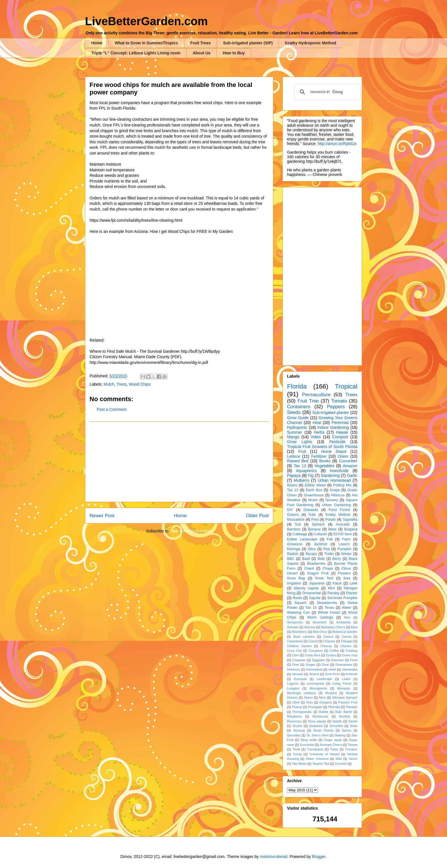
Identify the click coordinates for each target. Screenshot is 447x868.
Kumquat (300, 679)
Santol (353, 721)
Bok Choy (320, 632)
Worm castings (320, 617)
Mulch (109, 384)
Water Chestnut (317, 759)
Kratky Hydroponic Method (311, 43)
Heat (317, 423)
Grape (335, 490)
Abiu (347, 617)
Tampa (353, 745)
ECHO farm (343, 534)
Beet (354, 627)
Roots (297, 598)
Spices (347, 730)
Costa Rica (312, 655)
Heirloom (293, 669)
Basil (306, 559)
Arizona (310, 627)
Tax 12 (300, 466)
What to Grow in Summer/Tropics (146, 43)
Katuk (337, 583)
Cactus (328, 637)
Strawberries (327, 603)
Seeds (294, 412)
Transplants (315, 749)
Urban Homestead (334, 480)
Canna (346, 637)
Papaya (294, 475)
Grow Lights (300, 442)
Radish (293, 554)
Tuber (334, 749)
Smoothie (336, 726)
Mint (331, 588)
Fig (311, 475)
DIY (290, 510)
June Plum (332, 674)
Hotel (332, 669)
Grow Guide (298, 418)
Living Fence (342, 683)
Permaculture (316, 395)
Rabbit (323, 712)
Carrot (313, 641)
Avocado (343, 524)
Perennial (340, 423)
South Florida (324, 730)
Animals (293, 627)
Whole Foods (329, 613)
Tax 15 (311, 608)
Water (346, 608)
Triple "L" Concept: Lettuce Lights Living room (136, 53)
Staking (340, 735)
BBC (291, 559)
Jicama (314, 674)
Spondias (294, 735)
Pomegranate (302, 712)
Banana (314, 529)
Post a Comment (112, 409)
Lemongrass (315, 683)
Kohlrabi (352, 674)
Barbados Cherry (333, 627)
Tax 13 (293, 490)
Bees (332, 529)
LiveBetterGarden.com (146, 21)
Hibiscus (338, 495)
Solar (354, 726)
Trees (121, 384)
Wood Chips (140, 384)
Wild (339, 759)
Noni (322, 697)
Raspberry (294, 716)
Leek (354, 583)
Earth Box (314, 490)
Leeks (346, 679)
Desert (292, 573)
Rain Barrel (343, 712)
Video (316, 437)
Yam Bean (299, 764)
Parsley (333, 593)
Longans (293, 688)
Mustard (331, 693)
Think (296, 749)
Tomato (339, 401)
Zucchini (341, 764)
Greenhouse (314, 495)
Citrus (346, 568)
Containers (299, 407)
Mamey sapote (306, 588)
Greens (293, 515)
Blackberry (299, 632)
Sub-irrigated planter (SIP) (248, 43)
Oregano (326, 702)
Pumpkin (344, 549)
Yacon (353, 759)
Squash (301, 603)
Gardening (330, 475)
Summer (295, 432)
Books (325, 461)
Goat (325, 665)
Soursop (299, 730)
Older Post (257, 516)
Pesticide (337, 442)
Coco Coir (294, 651)
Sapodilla (350, 520)
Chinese (326, 646)
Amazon (350, 466)
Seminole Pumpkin (342, 598)
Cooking (352, 651)
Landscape (324, 679)
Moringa (294, 549)
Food (354, 660)
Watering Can (298, 613)
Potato (331, 520)
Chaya (328, 568)
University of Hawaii (324, 754)
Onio (310, 702)
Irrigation (294, 583)
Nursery (332, 500)
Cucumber (348, 461)
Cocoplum (316, 651)
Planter (352, 593)
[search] (327, 92)
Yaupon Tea (321, 764)
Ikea (347, 578)
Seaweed (316, 726)
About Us (201, 53)
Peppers (336, 407)
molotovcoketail (274, 857)
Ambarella (343, 622)
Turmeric (351, 749)
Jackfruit (320, 544)
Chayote (329, 641)
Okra (311, 549)
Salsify (337, 721)
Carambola (295, 641)
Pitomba (334, 707)
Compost (340, 437)
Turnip (297, 754)
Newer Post (102, 516)
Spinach (318, 524)
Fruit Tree (308, 401)
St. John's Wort (318, 735)
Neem (308, 697)
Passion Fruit (348, 702)
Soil (298, 524)
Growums (295, 544)
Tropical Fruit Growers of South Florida (322, 447)
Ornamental (311, 593)
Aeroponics (295, 622)
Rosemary (294, 721)
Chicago (347, 641)
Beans (292, 485)
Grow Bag (296, 578)
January (298, 674)
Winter (346, 554)
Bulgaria (351, 529)
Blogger (319, 857)
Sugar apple (333, 740)
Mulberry (301, 480)
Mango (293, 437)
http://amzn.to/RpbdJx (337, 144)
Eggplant (319, 660)
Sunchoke (307, 745)
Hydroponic (297, 427)
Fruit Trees (201, 43)
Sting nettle (309, 740)
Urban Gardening (336, 505)
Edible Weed (315, 485)
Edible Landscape (302, 539)
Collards (320, 534)
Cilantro (346, 646)
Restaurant (320, 716)
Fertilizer (319, 456)
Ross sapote (317, 721)
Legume (293, 683)
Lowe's (344, 544)
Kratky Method (338, 515)
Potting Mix (342, 485)
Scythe (297, 726)
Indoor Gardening (333, 427)
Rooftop (344, 716)
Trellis (329, 554)
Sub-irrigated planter (331, 413)
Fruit (302, 451)
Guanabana (344, 665)
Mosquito (344, 688)
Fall (330, 539)
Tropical (346, 386)
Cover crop (350, 655)
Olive (296, 702)
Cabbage (300, 534)
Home (97, 43)
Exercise (338, 660)
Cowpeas (299, 660)
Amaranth (320, 622)
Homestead (314, 669)
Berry (337, 559)
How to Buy (234, 53)
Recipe (311, 554)
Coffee (334, 651)
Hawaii (342, 432)
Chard (309, 568)
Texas (329, 608)
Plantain (352, 707)
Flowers (344, 573)
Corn (295, 655)
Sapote (315, 598)
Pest (315, 520)
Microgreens (319, 688)
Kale (312, 515)
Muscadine (296, 520)
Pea (327, 549)
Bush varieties (304, 637)
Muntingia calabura (301, 693)
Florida (297, 386)
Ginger (310, 665)
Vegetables (324, 466)
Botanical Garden (345, 632)
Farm (346, 539)
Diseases (311, 510)
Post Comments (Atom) (191, 531)
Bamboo (294, 529)
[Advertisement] (179, 462)
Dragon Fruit (318, 573)
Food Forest (339, 510)
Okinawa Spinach (345, 697)
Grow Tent (324, 578)
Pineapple (315, 707)
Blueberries (316, 564)
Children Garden (299, 646)
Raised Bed (298, 461)
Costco (331, 655)
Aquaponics (306, 471)
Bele (321, 559)
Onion (343, 456)
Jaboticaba (350, 669)
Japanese (317, 583)
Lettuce (294, 456)
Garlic (352, 475)
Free (295, 665)
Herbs (319, 432)
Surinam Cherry (331, 745)
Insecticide (339, 471)
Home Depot (334, 451)
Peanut (297, 707)
